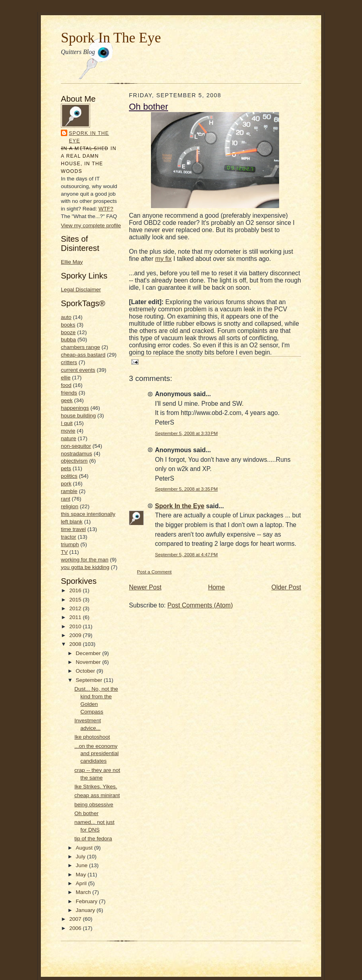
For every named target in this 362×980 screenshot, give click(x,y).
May (81, 875)
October (86, 671)
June (82, 865)
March (84, 892)
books (68, 325)
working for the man (85, 560)
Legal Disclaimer (81, 290)
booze (68, 332)
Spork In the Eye (89, 137)
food (66, 385)
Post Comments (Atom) (200, 605)
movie (68, 431)
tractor (68, 537)
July (81, 857)
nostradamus (76, 454)
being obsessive (94, 805)
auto (66, 317)
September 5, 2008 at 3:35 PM (186, 489)
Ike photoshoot (92, 737)
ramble (69, 491)
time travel (73, 529)
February (87, 901)
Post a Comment (154, 572)
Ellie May (72, 262)
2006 (76, 928)
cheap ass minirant (97, 795)
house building (78, 416)
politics (69, 476)
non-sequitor (76, 446)
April (82, 883)
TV (64, 552)
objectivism (74, 461)
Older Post (286, 587)
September (90, 680)
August (85, 848)
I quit (67, 423)
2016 (76, 590)
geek (67, 400)
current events (78, 370)
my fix (164, 259)
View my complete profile (91, 225)
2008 (76, 644)
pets (66, 468)
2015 (76, 600)
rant (65, 499)
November (89, 662)
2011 (76, 617)
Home (217, 587)
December (89, 653)
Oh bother (86, 813)
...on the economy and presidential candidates (97, 754)
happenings (75, 408)
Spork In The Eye (111, 38)
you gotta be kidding (85, 567)
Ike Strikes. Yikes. (96, 787)
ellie (66, 378)
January (86, 910)
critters (69, 362)
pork (66, 484)
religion (70, 506)
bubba (68, 340)
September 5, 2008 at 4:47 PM (186, 554)
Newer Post (145, 587)
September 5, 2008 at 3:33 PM (186, 433)
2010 (76, 626)
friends (69, 393)
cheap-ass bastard (83, 355)
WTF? (106, 209)
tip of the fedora (93, 839)
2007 (76, 919)
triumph (70, 544)
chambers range (80, 347)
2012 (76, 608)
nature (68, 438)
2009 (76, 635)
